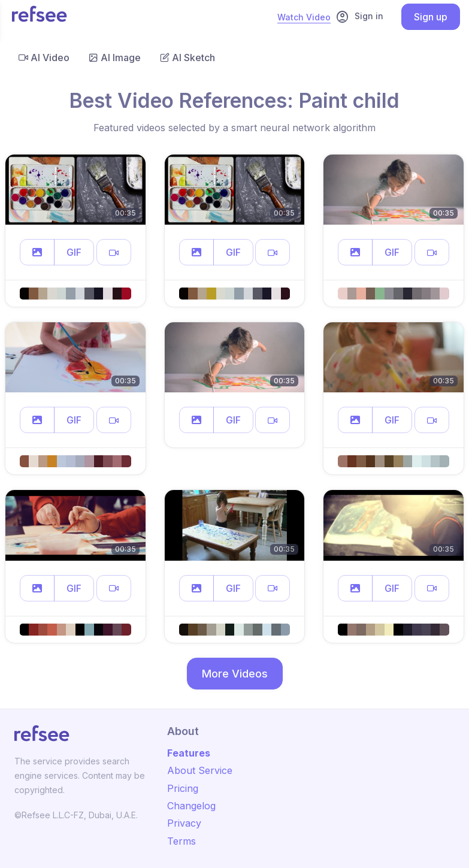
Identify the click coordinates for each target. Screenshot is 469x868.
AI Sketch (187, 58)
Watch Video (304, 17)
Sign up (431, 17)
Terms (181, 841)
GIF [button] (74, 252)
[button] (37, 252)
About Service (200, 770)
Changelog (191, 806)
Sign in (359, 17)
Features (189, 753)
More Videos (235, 674)
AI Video (44, 58)
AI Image (115, 58)
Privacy (184, 823)
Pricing (183, 788)
